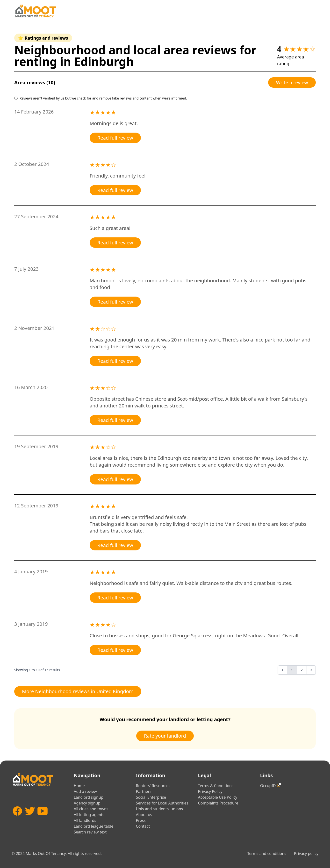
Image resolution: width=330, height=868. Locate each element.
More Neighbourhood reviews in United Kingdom (78, 691)
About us (144, 815)
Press (141, 820)
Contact (143, 826)
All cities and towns (91, 809)
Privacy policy (306, 854)
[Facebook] (17, 818)
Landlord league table (93, 826)
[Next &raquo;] (311, 670)
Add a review (85, 791)
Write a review (292, 82)
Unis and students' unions (159, 809)
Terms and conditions (267, 854)
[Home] (36, 11)
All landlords (85, 820)
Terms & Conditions (216, 786)
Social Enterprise (151, 797)
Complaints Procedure (218, 803)
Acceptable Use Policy (218, 797)
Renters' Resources (153, 786)
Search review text (90, 832)
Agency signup (87, 803)
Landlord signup (88, 797)
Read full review (115, 138)
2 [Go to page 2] (302, 670)
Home (79, 786)
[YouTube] (43, 818)
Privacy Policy (210, 791)
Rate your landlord (165, 736)
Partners (143, 791)
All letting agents (89, 815)
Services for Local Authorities (162, 803)
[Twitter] (30, 818)
